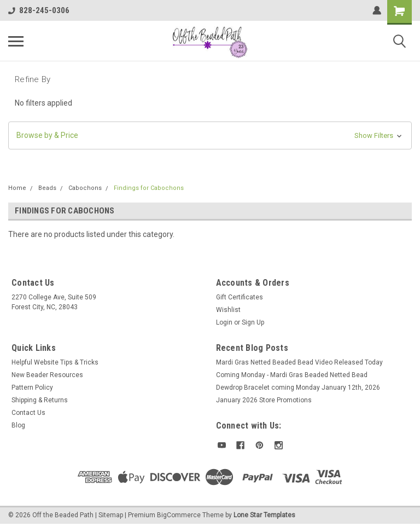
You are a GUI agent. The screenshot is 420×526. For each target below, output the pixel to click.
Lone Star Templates (264, 515)
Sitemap (111, 515)
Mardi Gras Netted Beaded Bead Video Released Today (299, 362)
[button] (210, 135)
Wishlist (228, 310)
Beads (47, 188)
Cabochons (85, 188)
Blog (18, 425)
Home (17, 188)
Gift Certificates (240, 297)
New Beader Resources (47, 375)
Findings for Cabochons (149, 188)
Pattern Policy (32, 388)
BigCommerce (179, 515)
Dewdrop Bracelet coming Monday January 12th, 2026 (298, 388)
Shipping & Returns (40, 400)
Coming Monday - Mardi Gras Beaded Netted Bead (292, 375)
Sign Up (253, 322)
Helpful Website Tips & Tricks (55, 362)
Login (224, 322)
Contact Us (28, 413)
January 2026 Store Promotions (264, 400)
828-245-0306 (39, 10)
